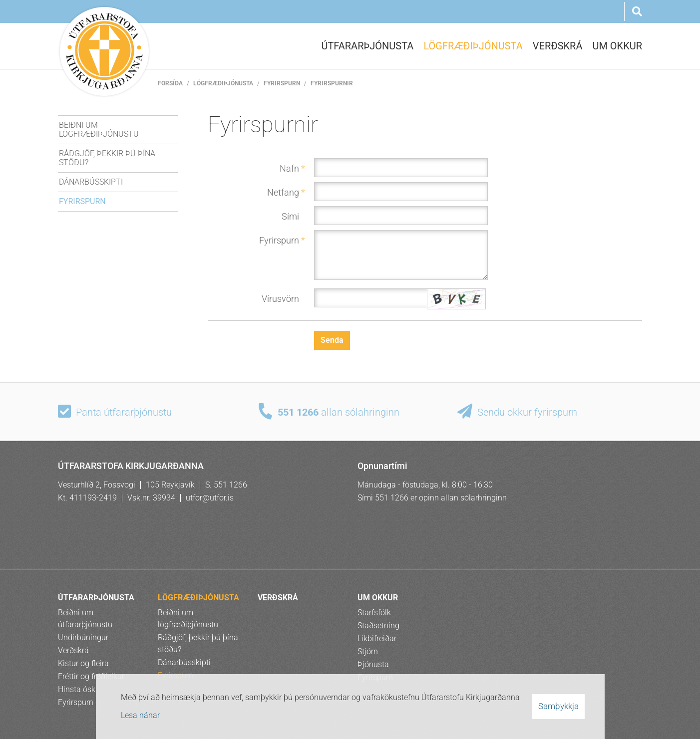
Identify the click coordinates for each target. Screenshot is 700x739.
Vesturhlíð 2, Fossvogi (97, 485)
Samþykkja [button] (558, 706)
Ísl (538, 11)
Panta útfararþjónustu (124, 412)
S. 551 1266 (226, 485)
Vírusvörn (280, 299)
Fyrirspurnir (332, 83)
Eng (562, 11)
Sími (290, 216)
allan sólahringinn (339, 412)
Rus (610, 11)
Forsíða (170, 83)
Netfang (283, 192)
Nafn (289, 168)
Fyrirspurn (282, 83)
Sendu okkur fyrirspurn (527, 412)
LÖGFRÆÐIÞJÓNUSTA (223, 83)
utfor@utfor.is (210, 498)
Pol (586, 11)
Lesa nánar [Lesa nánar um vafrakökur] (140, 715)
